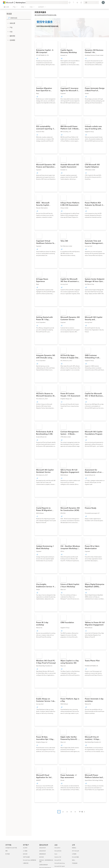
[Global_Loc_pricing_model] (8, 40)
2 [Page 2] (63, 812)
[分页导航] (72, 813)
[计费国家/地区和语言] (91, 3)
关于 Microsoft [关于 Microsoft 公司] (75, 851)
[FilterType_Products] (8, 27)
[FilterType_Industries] (8, 32)
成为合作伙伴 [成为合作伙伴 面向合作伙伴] (43, 848)
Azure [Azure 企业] (56, 854)
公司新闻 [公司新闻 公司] (74, 854)
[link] (46, 59)
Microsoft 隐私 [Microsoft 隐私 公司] (75, 857)
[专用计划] (81, 3)
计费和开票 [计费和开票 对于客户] (26, 863)
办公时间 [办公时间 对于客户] (25, 848)
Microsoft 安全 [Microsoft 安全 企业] (58, 851)
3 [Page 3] (67, 812)
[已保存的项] (77, 3)
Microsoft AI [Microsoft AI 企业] (57, 848)
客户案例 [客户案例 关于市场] (8, 854)
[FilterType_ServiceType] (8, 36)
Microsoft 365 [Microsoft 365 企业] (58, 860)
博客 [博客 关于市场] (6, 851)
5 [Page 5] (75, 812)
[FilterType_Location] (8, 23)
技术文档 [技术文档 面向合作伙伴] (41, 857)
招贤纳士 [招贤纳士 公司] (74, 848)
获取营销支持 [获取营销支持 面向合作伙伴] (43, 854)
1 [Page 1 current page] (59, 812)
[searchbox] (21, 18)
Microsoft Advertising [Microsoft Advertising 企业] (60, 863)
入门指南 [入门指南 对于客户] (25, 851)
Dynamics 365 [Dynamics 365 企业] (58, 857)
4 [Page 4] (71, 812)
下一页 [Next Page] (81, 812)
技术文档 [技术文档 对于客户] (25, 854)
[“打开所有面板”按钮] (6, 7)
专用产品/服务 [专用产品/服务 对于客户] (26, 857)
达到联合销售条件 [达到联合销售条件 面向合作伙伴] (44, 865)
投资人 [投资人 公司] (74, 860)
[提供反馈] (70, 3)
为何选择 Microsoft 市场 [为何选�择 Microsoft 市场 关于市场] (11, 848)
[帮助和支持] (73, 3)
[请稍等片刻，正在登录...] (103, 3)
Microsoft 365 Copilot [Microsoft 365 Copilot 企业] (60, 866)
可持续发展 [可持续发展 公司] (75, 863)
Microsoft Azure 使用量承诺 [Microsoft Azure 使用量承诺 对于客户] (30, 860)
